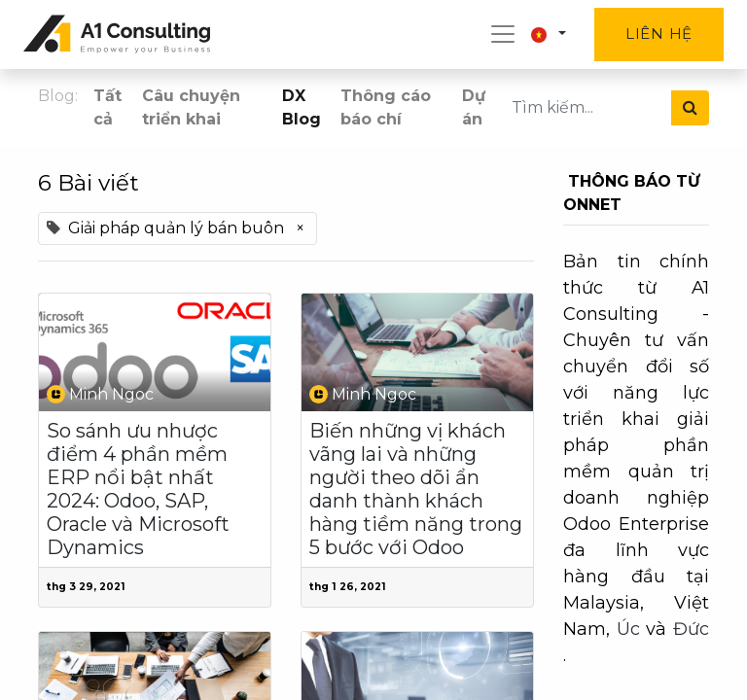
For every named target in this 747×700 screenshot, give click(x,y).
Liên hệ (659, 34)
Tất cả (107, 107)
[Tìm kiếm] (690, 108)
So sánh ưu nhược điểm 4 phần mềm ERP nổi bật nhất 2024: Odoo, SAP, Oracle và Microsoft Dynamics (138, 489)
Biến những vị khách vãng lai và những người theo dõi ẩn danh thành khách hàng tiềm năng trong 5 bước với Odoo (416, 489)
